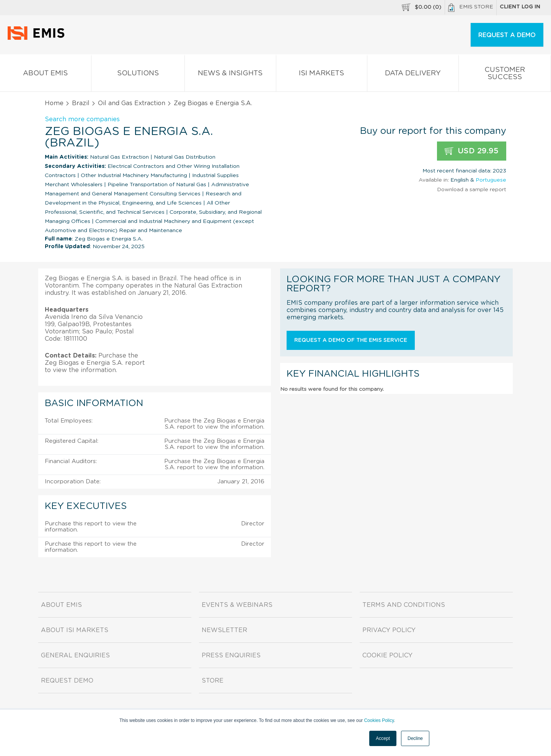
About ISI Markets (75, 630)
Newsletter (224, 630)
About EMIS (46, 75)
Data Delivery (413, 75)
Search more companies (82, 119)
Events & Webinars (237, 605)
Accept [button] (383, 738)
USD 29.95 (472, 151)
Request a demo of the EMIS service (351, 340)
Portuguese (491, 180)
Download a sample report (472, 190)
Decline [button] (415, 738)
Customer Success (505, 75)
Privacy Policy (389, 630)
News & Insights (230, 75)
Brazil (81, 103)
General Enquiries (75, 655)
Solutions (138, 75)
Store (213, 681)
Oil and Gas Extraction (132, 103)
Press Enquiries (231, 655)
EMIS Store (471, 8)
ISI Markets (322, 75)
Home (54, 103)
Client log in (520, 7)
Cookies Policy (379, 720)
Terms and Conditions (404, 605)
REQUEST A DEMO (507, 35)
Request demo (67, 681)
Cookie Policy (387, 655)
